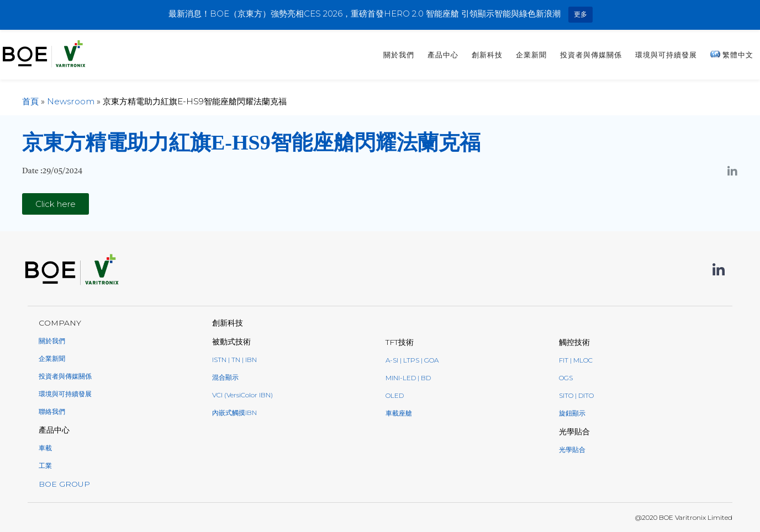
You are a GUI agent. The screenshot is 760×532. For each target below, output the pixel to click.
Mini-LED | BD (408, 378)
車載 (45, 448)
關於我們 (399, 55)
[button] (56, 204)
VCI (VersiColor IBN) (242, 395)
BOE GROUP (64, 484)
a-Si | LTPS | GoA (412, 360)
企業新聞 (531, 55)
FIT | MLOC (576, 360)
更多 (580, 14)
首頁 (30, 101)
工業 (45, 466)
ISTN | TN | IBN (234, 360)
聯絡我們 (52, 411)
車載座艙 (399, 413)
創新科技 (487, 55)
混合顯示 (225, 377)
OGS (566, 378)
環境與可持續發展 (666, 55)
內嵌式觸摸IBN (234, 413)
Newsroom (71, 101)
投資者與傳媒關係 (591, 55)
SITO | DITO (576, 395)
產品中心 (443, 55)
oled (395, 395)
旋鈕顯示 (572, 413)
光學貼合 (572, 449)
